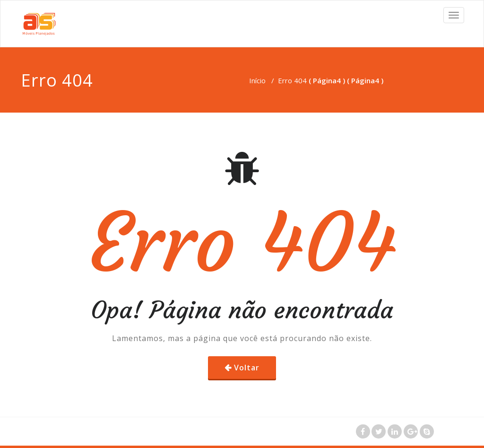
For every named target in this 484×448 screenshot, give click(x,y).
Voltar (247, 368)
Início (257, 80)
